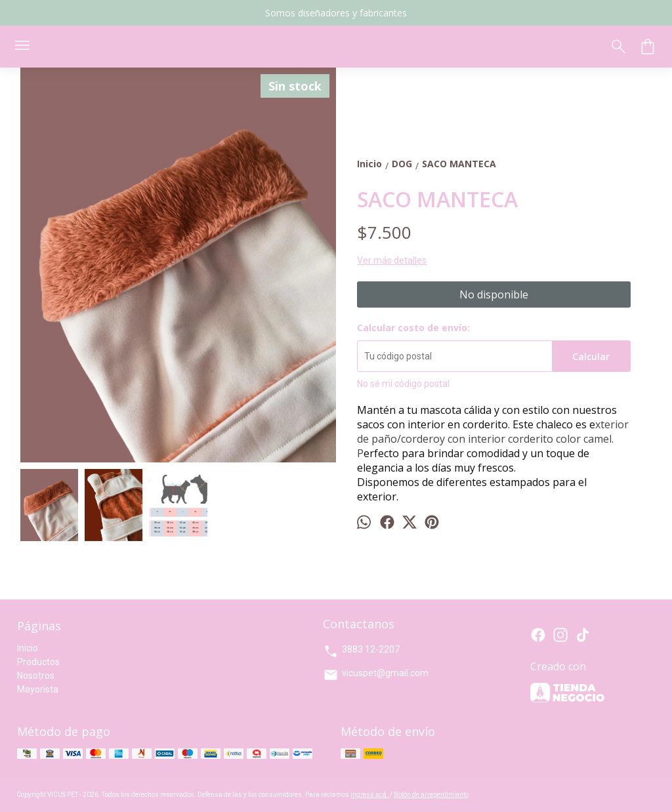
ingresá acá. (370, 795)
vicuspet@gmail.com (376, 675)
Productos (38, 662)
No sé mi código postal (403, 384)
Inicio (28, 648)
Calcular (591, 356)
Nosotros (36, 676)
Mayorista (38, 689)
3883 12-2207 (361, 651)
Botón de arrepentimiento (431, 795)
